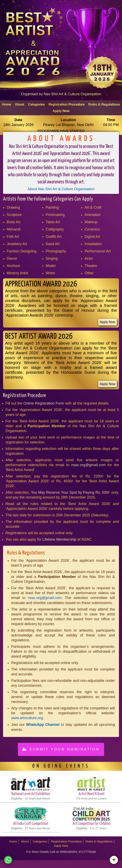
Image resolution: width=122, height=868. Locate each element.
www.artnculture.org (27, 718)
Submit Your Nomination (61, 749)
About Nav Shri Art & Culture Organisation (61, 189)
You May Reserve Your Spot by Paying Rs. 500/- (71, 493)
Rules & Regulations (104, 104)
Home (7, 104)
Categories (36, 104)
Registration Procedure (67, 104)
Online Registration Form (44, 404)
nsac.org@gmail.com (88, 465)
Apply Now (61, 111)
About (20, 104)
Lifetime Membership (59, 540)
